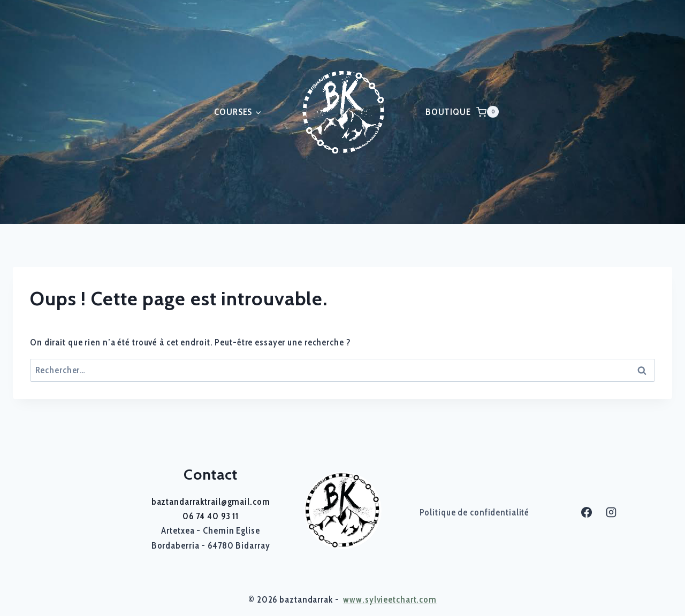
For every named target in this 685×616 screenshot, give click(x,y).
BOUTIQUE (448, 112)
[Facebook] (587, 512)
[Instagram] (611, 512)
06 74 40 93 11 (211, 516)
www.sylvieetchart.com (390, 599)
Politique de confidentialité (475, 512)
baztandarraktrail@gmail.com (211, 502)
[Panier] (488, 112)
